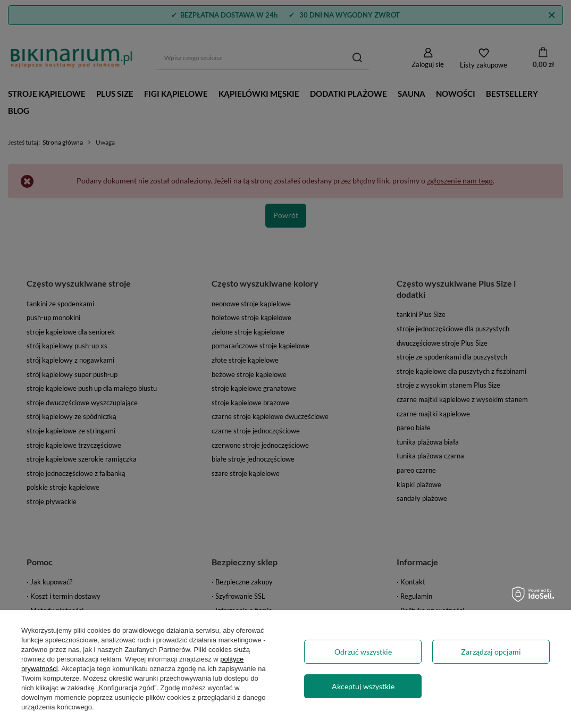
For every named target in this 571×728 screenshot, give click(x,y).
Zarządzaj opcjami (491, 652)
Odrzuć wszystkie (363, 652)
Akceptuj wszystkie (363, 686)
